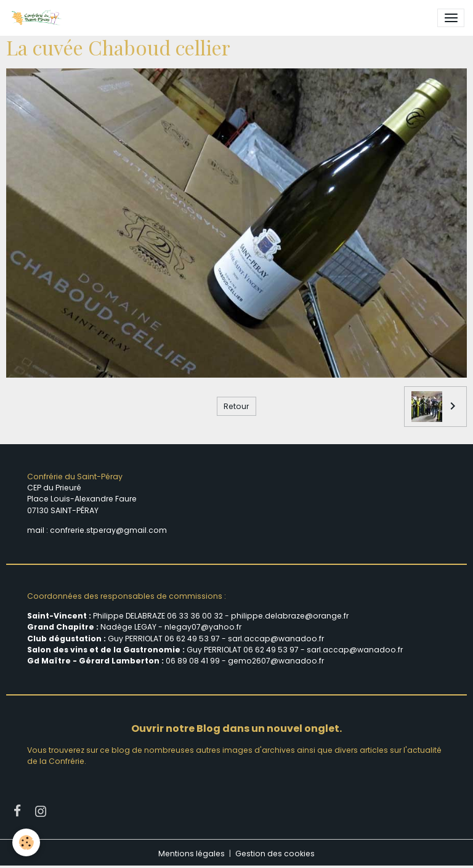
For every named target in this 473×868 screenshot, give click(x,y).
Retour (236, 406)
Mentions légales (192, 854)
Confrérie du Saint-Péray (75, 477)
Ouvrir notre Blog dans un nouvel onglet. (236, 728)
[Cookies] (26, 842)
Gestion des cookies (275, 854)
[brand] (38, 18)
